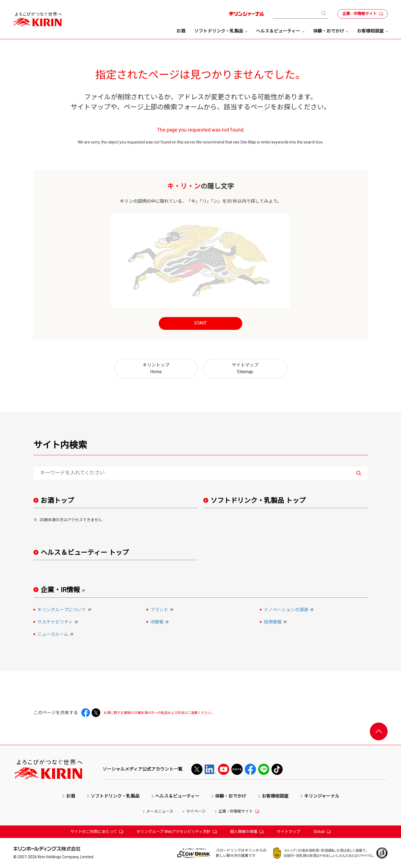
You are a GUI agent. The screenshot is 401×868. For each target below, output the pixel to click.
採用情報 (276, 622)
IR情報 (160, 622)
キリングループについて (65, 610)
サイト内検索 (60, 445)
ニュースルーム (56, 635)
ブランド (163, 610)
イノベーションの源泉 (289, 610)
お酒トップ (57, 501)
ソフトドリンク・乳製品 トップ (258, 501)
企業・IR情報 (65, 590)
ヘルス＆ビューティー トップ (85, 553)
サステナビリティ (58, 622)
